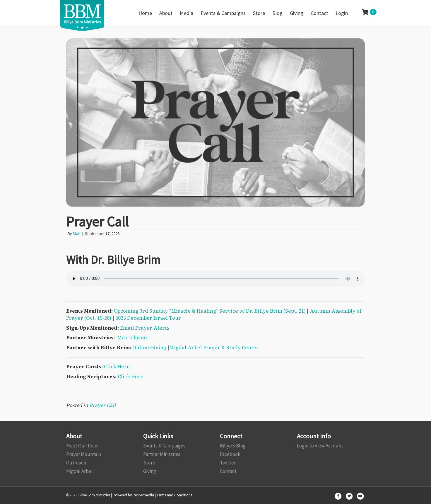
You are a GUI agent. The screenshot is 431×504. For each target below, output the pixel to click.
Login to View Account (320, 446)
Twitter (228, 463)
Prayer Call (103, 405)
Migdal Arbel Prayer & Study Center (214, 348)
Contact (228, 471)
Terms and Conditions (174, 495)
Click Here (117, 367)
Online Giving (149, 348)
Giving (150, 471)
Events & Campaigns (164, 446)
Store (149, 463)
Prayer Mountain (84, 454)
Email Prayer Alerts (145, 328)
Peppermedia (143, 495)
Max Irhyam (132, 338)
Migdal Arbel (79, 471)
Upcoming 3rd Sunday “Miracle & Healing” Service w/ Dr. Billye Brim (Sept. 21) (210, 311)
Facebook (230, 454)
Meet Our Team (82, 446)
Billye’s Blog (233, 446)
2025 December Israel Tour (148, 318)
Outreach (76, 463)
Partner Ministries (162, 454)
